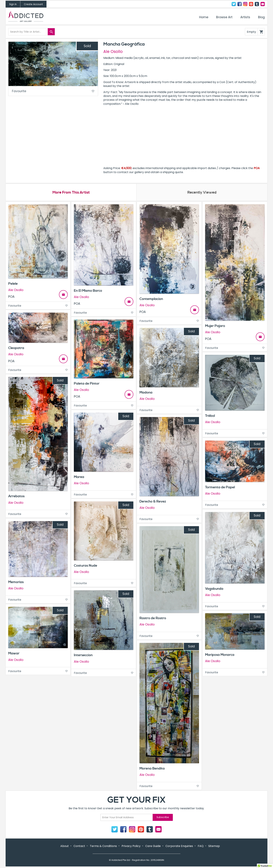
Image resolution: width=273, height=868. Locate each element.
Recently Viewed (202, 193)
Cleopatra (16, 348)
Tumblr (257, 4)
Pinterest (251, 4)
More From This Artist (71, 193)
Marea (79, 477)
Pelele (13, 284)
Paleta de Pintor (87, 384)
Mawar (14, 654)
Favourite (53, 91)
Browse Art (224, 17)
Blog (261, 17)
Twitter (234, 4)
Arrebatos (16, 497)
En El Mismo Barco (88, 291)
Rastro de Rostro (153, 618)
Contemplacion (151, 299)
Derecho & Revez (153, 502)
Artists (245, 17)
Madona (146, 393)
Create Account (33, 4)
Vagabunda (214, 589)
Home (204, 17)
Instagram (245, 4)
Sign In (13, 4)
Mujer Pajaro (215, 326)
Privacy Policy (131, 846)
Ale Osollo (113, 52)
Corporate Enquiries (179, 846)
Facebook (239, 4)
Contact (263, 4)
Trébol (210, 416)
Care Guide (153, 846)
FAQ (201, 846)
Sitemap (214, 846)
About (65, 846)
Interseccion (83, 655)
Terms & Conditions (103, 846)
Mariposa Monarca (220, 655)
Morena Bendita (152, 769)
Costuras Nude (86, 566)
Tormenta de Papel (220, 487)
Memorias (16, 582)
